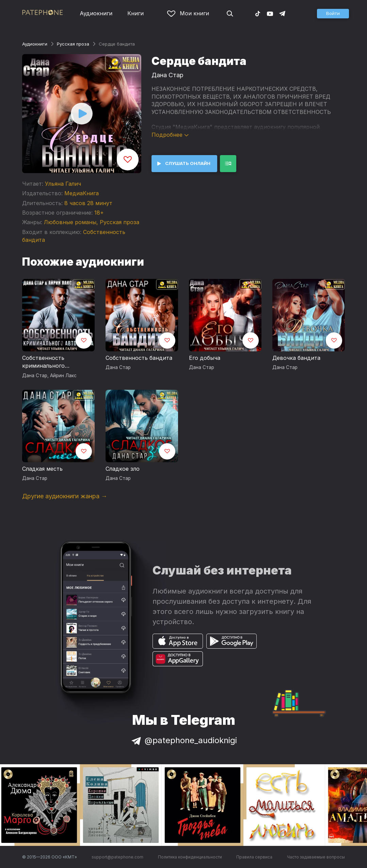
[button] (333, 14)
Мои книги (188, 13)
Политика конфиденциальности (190, 857)
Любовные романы (70, 222)
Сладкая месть (42, 469)
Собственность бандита (139, 358)
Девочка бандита (296, 358)
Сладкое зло (123, 469)
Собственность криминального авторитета (43, 362)
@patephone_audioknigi (183, 740)
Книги (135, 13)
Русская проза (73, 44)
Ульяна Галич (63, 184)
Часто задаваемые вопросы (316, 857)
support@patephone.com (117, 857)
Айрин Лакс (63, 375)
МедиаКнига (82, 193)
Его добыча (205, 358)
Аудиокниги (96, 13)
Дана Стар (167, 75)
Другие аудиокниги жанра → (65, 496)
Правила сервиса (254, 857)
